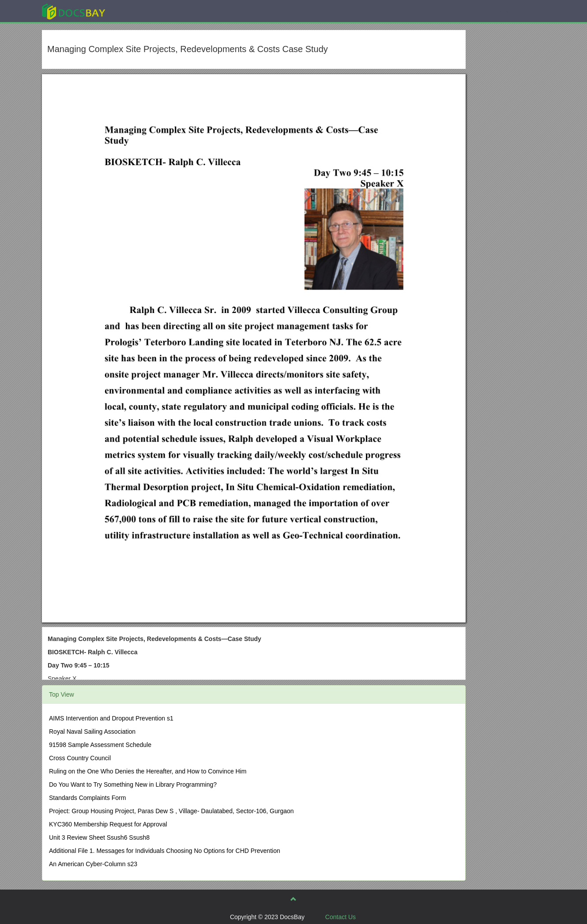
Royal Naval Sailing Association (92, 732)
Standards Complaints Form (87, 798)
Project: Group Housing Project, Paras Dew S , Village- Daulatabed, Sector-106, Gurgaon (171, 811)
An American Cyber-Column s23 (93, 864)
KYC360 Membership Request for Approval (108, 824)
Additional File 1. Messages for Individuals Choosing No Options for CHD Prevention (165, 851)
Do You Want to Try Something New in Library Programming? (133, 784)
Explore (140, 11)
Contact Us (341, 917)
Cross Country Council (80, 758)
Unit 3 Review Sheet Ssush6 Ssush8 (99, 837)
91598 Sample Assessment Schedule (100, 745)
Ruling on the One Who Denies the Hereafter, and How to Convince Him (148, 771)
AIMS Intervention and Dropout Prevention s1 (111, 718)
